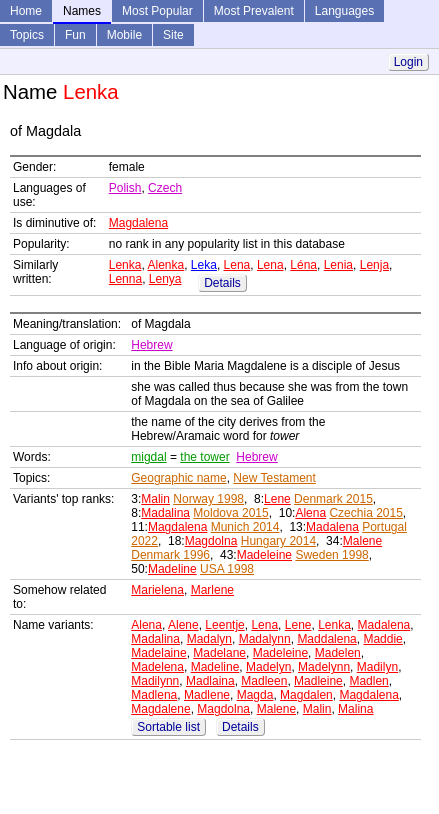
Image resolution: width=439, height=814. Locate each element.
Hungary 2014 (278, 541)
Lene (277, 499)
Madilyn (377, 667)
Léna (303, 265)
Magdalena (138, 223)
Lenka (125, 265)
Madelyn (268, 667)
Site (173, 35)
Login (408, 62)
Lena (237, 265)
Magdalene (160, 709)
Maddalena (326, 639)
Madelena (157, 667)
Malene (362, 541)
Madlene (207, 695)
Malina (355, 709)
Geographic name (178, 478)
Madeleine (264, 555)
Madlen (368, 681)
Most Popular (157, 11)
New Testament (274, 478)
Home (26, 11)
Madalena (332, 527)
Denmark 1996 (170, 555)
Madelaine (158, 653)
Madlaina (210, 681)
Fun (75, 35)
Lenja (374, 265)
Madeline (172, 569)
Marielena (157, 590)
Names (82, 11)
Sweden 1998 (331, 555)
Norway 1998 (208, 499)
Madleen (264, 681)
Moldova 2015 (230, 513)
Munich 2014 (245, 527)
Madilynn (155, 681)
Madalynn (265, 639)
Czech (165, 188)
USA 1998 (227, 569)
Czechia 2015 (365, 513)
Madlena (154, 695)
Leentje (224, 625)
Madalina (165, 513)
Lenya (165, 279)
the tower (204, 457)
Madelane (219, 653)
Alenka (165, 265)
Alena (310, 513)
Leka (204, 265)
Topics (27, 35)
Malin (155, 499)
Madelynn (324, 667)
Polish (125, 188)
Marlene (212, 590)
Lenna (125, 279)
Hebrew (151, 345)
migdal (148, 457)
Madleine (318, 681)
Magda (255, 695)
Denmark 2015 (333, 499)
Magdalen (306, 695)
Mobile (124, 35)
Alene (183, 625)
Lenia (338, 265)
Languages (344, 11)
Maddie (382, 639)
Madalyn (209, 639)
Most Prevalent (254, 11)
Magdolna (211, 541)
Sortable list (168, 727)
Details (222, 283)
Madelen (338, 653)
